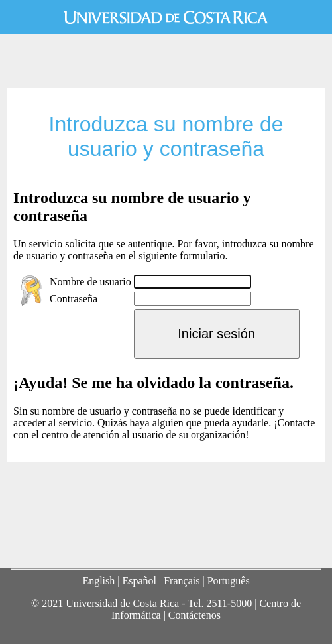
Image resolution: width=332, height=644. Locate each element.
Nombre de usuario (90, 282)
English (98, 581)
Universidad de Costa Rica (166, 17)
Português (229, 581)
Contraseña (74, 299)
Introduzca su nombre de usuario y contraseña (166, 136)
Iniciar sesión (216, 334)
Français (182, 581)
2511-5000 (229, 603)
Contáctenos (194, 615)
